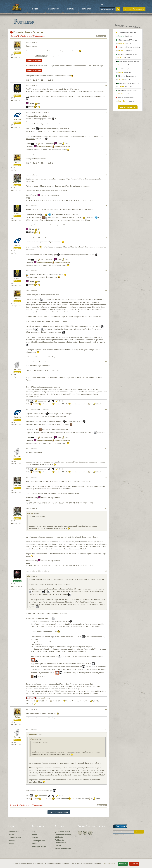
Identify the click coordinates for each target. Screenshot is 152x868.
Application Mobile (39, 846)
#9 (106, 291)
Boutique (86, 9)
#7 (106, 238)
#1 (106, 42)
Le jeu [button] (36, 9)
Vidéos (34, 835)
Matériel (12, 841)
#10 (106, 362)
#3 (106, 112)
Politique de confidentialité (60, 841)
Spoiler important (34, 61)
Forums (71, 9)
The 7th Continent (25, 36)
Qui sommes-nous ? (62, 832)
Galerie (11, 844)
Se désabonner (118, 835)
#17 (106, 729)
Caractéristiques (15, 838)
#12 (106, 448)
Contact (58, 845)
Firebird (17, 579)
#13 (106, 477)
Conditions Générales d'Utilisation (63, 836)
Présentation (14, 832)
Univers (11, 835)
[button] (103, 5)
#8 (106, 271)
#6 (106, 205)
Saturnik (17, 120)
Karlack (17, 93)
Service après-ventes (63, 848)
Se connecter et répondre (59, 812)
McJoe (17, 50)
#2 (106, 85)
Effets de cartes (39, 36)
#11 (106, 409)
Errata (34, 844)
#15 (106, 571)
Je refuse (134, 864)
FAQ (33, 832)
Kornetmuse (17, 183)
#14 (106, 508)
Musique (35, 838)
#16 (106, 709)
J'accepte (123, 864)
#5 (106, 175)
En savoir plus (110, 863)
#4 (106, 155)
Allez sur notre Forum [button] (128, 107)
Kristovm (17, 370)
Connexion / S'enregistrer (134, 9)
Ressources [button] (54, 9)
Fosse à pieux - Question (27, 32)
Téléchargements (38, 841)
